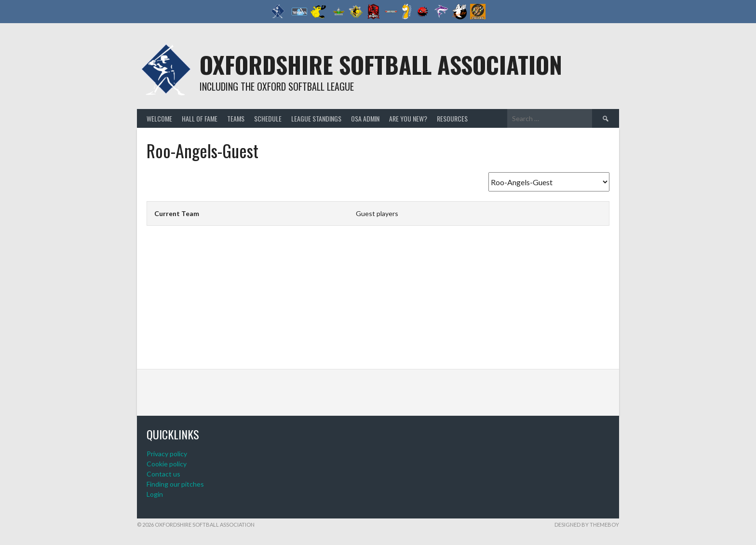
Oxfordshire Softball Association (381, 64)
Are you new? (408, 118)
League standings (316, 118)
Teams (236, 118)
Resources (452, 118)
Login (155, 494)
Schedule (268, 118)
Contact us (163, 474)
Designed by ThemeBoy (587, 525)
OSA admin (365, 118)
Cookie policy (167, 464)
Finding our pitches (175, 484)
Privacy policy (167, 454)
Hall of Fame (200, 118)
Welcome (159, 118)
